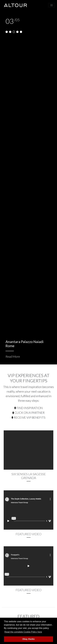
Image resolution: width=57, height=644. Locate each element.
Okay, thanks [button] (28, 639)
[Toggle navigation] (52, 5)
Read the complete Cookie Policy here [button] (23, 632)
